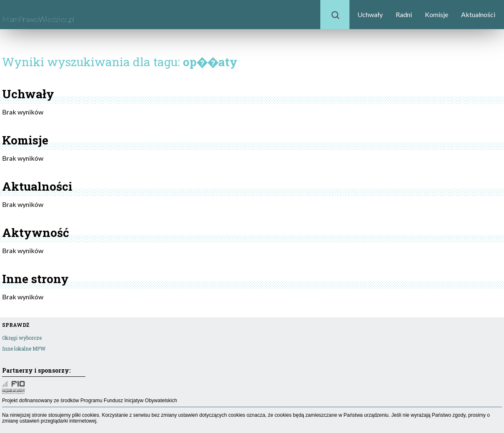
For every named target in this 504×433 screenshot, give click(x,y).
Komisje (437, 14)
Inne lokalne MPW (24, 348)
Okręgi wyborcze (22, 338)
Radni (404, 14)
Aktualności (478, 14)
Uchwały (370, 14)
